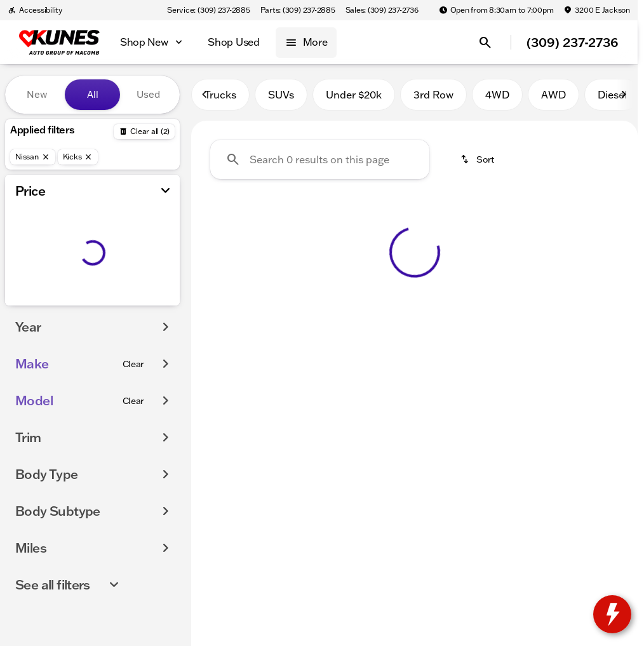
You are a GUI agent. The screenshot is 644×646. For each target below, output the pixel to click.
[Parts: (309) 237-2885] (298, 10)
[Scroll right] (624, 95)
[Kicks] (78, 157)
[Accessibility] (35, 10)
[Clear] (134, 389)
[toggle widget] (612, 614)
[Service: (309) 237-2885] (208, 10)
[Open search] (485, 43)
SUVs (281, 95)
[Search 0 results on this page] (320, 159)
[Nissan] (33, 157)
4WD (497, 95)
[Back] (144, 131)
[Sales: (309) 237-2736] (382, 10)
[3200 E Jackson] (597, 10)
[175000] (135, 303)
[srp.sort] (478, 159)
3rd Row (433, 95)
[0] (41, 303)
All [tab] (93, 94)
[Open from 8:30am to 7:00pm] (496, 10)
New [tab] (37, 94)
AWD (553, 95)
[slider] (27, 238)
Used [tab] (148, 94)
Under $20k (354, 95)
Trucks (220, 95)
